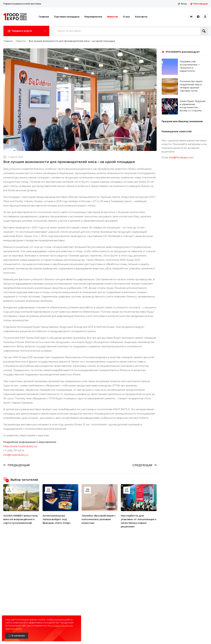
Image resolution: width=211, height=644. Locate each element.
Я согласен (18, 636)
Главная (44, 17)
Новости (112, 17)
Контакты (141, 17)
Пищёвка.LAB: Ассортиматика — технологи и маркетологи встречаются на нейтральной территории (190, 71)
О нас (126, 17)
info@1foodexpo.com (181, 158)
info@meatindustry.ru (16, 455)
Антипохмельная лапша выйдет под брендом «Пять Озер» (57, 519)
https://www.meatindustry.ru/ (20, 446)
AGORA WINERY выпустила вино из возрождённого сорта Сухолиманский (20, 519)
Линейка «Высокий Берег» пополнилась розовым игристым (98, 519)
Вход (182, 4)
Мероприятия (93, 17)
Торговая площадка (67, 17)
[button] (26, 31)
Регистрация (199, 4)
